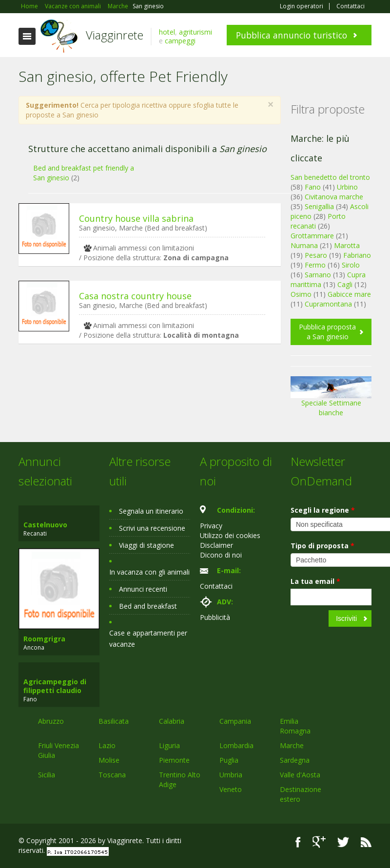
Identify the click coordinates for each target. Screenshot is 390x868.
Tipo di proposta (322, 546)
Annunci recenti (143, 589)
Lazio (107, 745)
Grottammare (312, 236)
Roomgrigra (44, 639)
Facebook (298, 842)
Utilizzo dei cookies (230, 535)
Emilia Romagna (295, 726)
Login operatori (302, 6)
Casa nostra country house (135, 296)
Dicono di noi (221, 555)
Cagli (345, 284)
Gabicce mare (349, 294)
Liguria (169, 745)
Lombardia (236, 745)
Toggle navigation (27, 36)
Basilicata (114, 721)
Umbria (231, 775)
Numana (304, 245)
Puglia (229, 760)
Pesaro (316, 255)
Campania (235, 721)
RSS (366, 842)
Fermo (315, 265)
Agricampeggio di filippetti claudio (55, 686)
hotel (167, 32)
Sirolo (351, 265)
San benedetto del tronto (330, 177)
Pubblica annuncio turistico (292, 35)
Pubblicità (215, 617)
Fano (313, 187)
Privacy (211, 526)
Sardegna (295, 760)
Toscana (112, 775)
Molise (109, 760)
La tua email (315, 581)
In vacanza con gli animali (149, 572)
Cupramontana (328, 304)
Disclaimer (216, 545)
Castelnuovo (45, 525)
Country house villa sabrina (136, 218)
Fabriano (357, 255)
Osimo (301, 294)
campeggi (180, 41)
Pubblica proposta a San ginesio (327, 332)
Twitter (343, 842)
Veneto (231, 789)
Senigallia (319, 206)
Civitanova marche (334, 197)
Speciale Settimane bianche (331, 400)
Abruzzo (51, 721)
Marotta (347, 245)
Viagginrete (115, 35)
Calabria (172, 721)
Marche (292, 745)
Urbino (347, 187)
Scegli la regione (323, 510)
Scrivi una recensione (152, 528)
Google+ (319, 842)
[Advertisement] (145, 426)
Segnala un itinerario (151, 511)
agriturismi (195, 32)
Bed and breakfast (148, 606)
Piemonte (174, 760)
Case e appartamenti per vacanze (148, 638)
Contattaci (351, 6)
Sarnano (318, 275)
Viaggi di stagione (146, 545)
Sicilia (47, 775)
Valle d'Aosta (300, 775)
